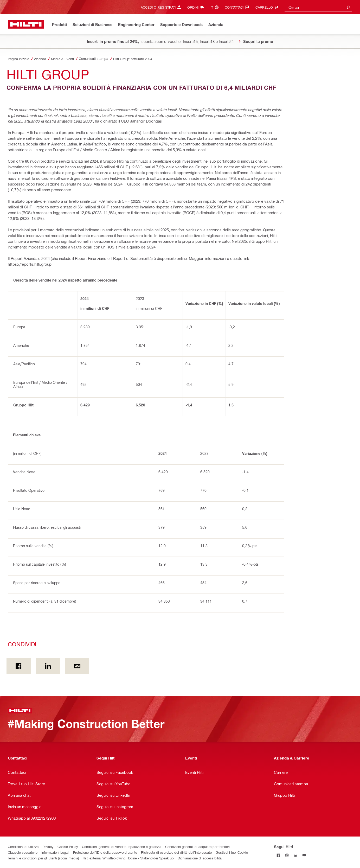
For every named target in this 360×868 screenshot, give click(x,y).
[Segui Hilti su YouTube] (304, 855)
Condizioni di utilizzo (23, 847)
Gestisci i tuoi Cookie (232, 852)
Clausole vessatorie (23, 852)
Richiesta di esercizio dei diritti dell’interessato (176, 852)
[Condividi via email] (77, 666)
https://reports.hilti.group (30, 264)
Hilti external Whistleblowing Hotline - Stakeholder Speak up (128, 858)
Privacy (48, 847)
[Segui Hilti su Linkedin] (295, 855)
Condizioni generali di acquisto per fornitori (197, 847)
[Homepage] (26, 24)
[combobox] (318, 7)
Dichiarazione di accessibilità (200, 858)
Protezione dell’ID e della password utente (105, 852)
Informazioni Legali (55, 852)
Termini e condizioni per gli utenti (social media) (43, 858)
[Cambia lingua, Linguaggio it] (216, 7)
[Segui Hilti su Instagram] (287, 855)
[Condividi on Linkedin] (48, 666)
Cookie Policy (68, 847)
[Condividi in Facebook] (19, 666)
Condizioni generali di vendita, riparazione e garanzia (122, 847)
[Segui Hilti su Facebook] (278, 855)
